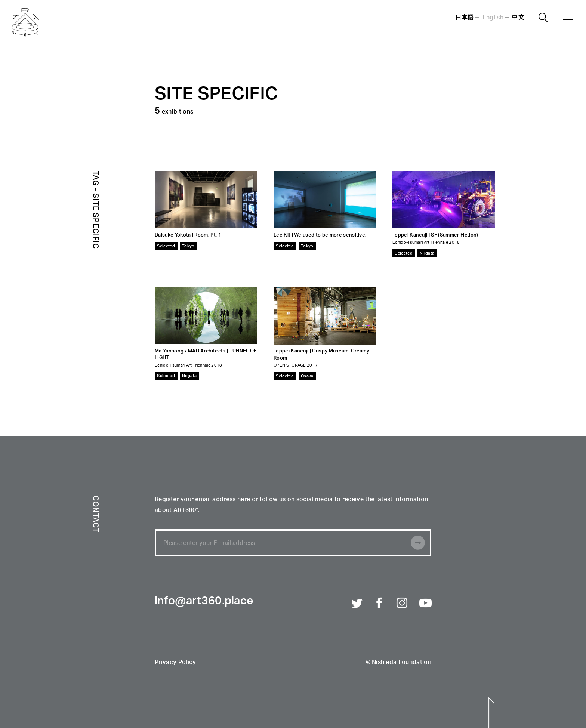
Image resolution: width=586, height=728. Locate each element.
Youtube (425, 604)
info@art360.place (204, 601)
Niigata (427, 253)
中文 (518, 17)
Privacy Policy (175, 663)
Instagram (403, 604)
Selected (166, 246)
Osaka (307, 376)
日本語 (464, 17)
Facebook (380, 604)
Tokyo (188, 246)
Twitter (357, 604)
